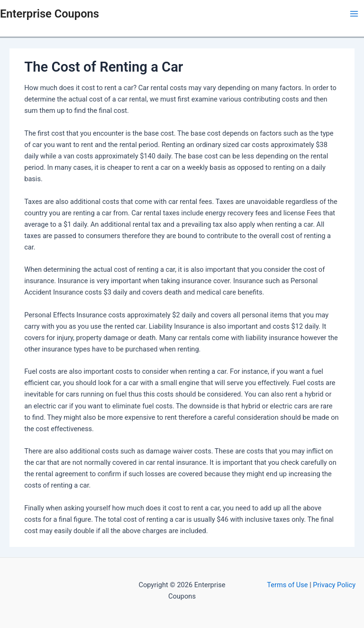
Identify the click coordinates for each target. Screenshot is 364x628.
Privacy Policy (334, 585)
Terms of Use (288, 585)
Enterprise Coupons (50, 14)
